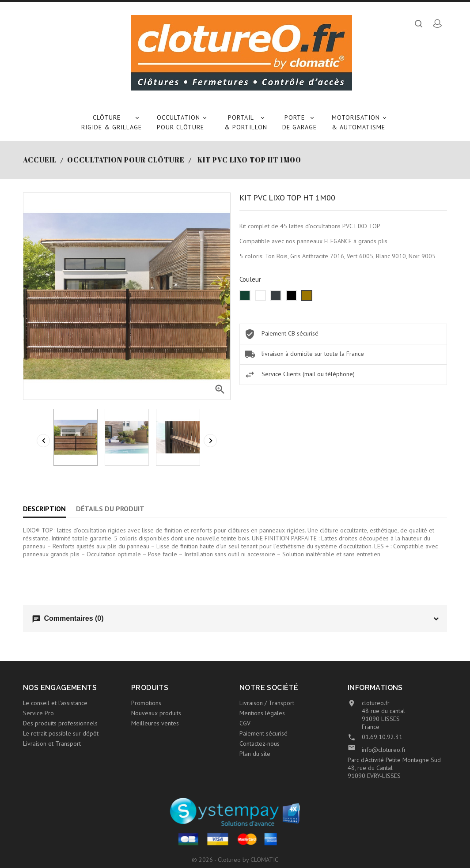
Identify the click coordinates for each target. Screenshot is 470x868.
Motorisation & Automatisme (360, 122)
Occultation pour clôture (183, 122)
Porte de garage (299, 122)
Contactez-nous (260, 743)
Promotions (146, 703)
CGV (245, 723)
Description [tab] (44, 509)
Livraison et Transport (52, 743)
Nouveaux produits (156, 713)
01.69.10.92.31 (382, 737)
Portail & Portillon (246, 122)
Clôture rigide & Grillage (112, 122)
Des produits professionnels (60, 723)
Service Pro (38, 713)
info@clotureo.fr (384, 750)
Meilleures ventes (155, 723)
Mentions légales (262, 713)
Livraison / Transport (267, 703)
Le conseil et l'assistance (55, 703)
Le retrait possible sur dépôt (61, 733)
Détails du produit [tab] (110, 509)
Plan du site (255, 754)
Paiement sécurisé (263, 733)
